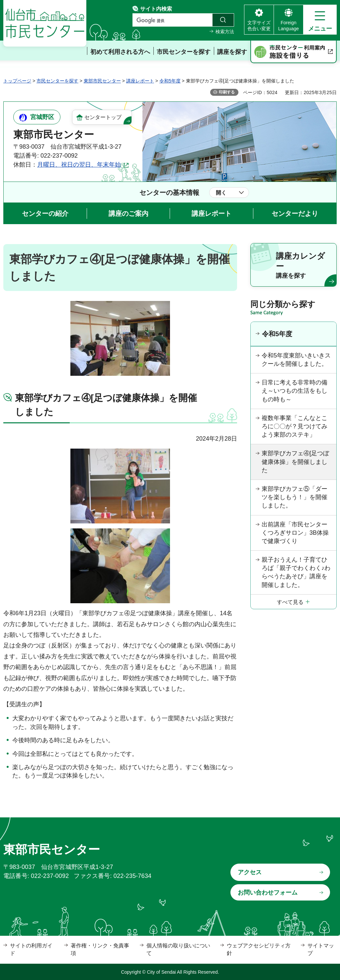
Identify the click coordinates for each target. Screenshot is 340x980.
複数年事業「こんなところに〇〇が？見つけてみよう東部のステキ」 (295, 426)
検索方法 (225, 32)
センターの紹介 (45, 213)
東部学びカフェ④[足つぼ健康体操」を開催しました (295, 462)
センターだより (295, 213)
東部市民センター (102, 81)
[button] (320, 20)
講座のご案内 (128, 213)
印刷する (227, 92)
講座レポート (140, 81)
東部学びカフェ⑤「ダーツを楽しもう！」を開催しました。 (295, 497)
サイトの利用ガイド (31, 949)
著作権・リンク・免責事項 (100, 949)
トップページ (17, 81)
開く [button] (221, 193)
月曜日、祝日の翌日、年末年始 (79, 165)
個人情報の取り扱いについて (178, 949)
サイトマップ (321, 949)
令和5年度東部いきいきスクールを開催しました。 (296, 360)
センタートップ (103, 117)
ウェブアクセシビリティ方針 (259, 949)
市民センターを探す (57, 81)
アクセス (250, 872)
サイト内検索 (156, 9)
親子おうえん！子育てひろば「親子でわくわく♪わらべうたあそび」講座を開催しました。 (296, 572)
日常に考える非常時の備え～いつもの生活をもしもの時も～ (295, 391)
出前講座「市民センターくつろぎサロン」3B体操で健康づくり (295, 533)
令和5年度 (170, 81)
